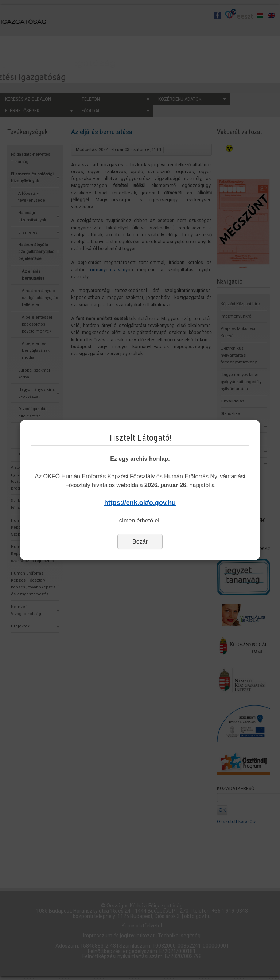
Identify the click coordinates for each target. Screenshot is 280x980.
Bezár (140, 542)
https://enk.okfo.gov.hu (140, 503)
